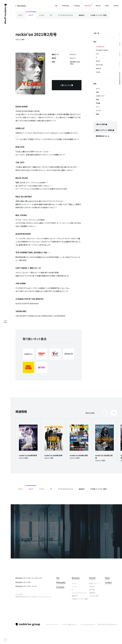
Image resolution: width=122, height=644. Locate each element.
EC (51, 15)
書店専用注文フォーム (103, 136)
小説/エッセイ (100, 96)
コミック (98, 110)
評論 (97, 99)
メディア (31, 15)
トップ (120, 35)
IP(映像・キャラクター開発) (99, 15)
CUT (97, 54)
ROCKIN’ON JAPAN (102, 50)
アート (98, 107)
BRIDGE (98, 68)
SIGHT (98, 61)
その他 (98, 72)
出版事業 (120, 54)
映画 (97, 114)
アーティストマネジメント (65, 15)
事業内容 (120, 44)
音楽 (97, 92)
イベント (42, 15)
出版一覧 (96, 33)
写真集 (98, 103)
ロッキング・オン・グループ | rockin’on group (5, 14)
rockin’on (120, 64)
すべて (20, 15)
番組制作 (82, 15)
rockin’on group (28, 625)
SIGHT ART (99, 65)
